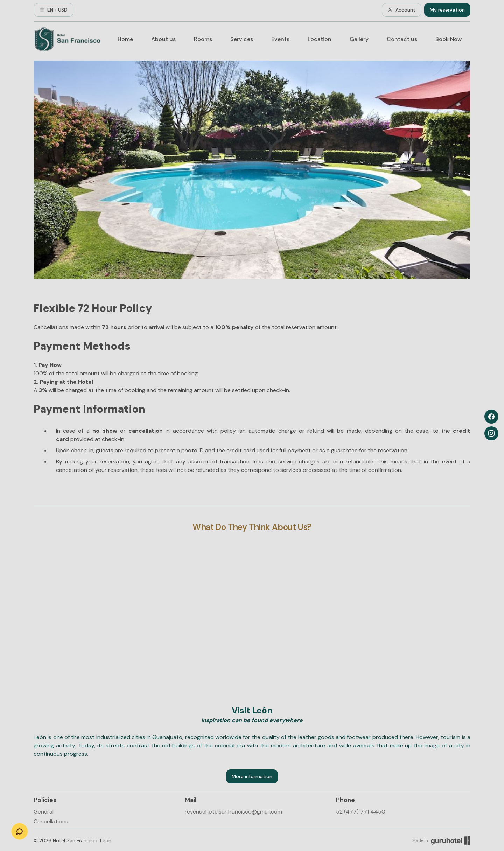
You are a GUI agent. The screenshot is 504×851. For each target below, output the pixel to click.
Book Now (449, 39)
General (44, 812)
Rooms (203, 39)
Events (280, 39)
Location (320, 39)
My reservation (447, 10)
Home (125, 39)
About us (163, 39)
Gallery (359, 39)
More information (252, 776)
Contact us (402, 39)
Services (242, 39)
